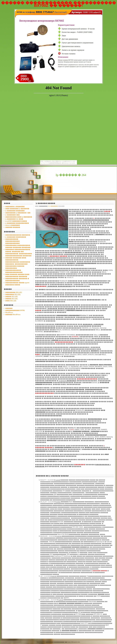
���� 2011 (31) (11, 299)
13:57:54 (59, 536)
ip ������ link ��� (14, 219)
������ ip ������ (15, 207)
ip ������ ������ (15, 211)
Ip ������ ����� (45, 203)
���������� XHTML (15, 310)
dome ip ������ (13, 225)
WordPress (9, 312)
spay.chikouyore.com (74, 642)
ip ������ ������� (16, 237)
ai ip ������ (53, 206)
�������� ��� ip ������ (19, 217)
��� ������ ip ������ (17, 209)
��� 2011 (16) (11, 301)
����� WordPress (13, 315)
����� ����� (13, 227)
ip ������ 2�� (12, 215)
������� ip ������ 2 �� (18, 213)
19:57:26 (54, 576)
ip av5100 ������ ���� (16, 221)
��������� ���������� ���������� (12, 241)
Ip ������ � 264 (71, 175)
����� (9, 308)
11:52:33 (61, 600)
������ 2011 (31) (13, 294)
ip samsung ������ (67, 381)
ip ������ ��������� (17, 223)
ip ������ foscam (45, 265)
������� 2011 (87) (14, 292)
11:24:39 (58, 480)
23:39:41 (58, 502)
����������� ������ (18, 235)
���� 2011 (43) (11, 297)
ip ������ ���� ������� (61, 309)
